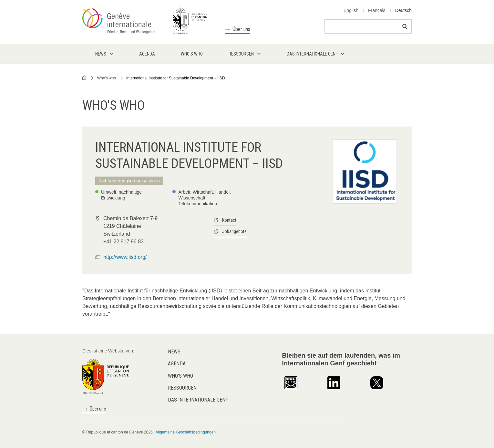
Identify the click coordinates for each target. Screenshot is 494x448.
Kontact (229, 220)
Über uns (241, 29)
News (174, 352)
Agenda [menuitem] (147, 54)
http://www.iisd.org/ (125, 257)
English (351, 10)
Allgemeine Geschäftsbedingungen (186, 432)
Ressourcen (182, 388)
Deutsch (403, 10)
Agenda (177, 364)
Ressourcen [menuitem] (241, 54)
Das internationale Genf (198, 400)
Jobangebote (234, 231)
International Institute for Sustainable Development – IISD (176, 78)
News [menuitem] (101, 54)
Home (85, 78)
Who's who (107, 78)
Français (377, 10)
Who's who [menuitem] (192, 54)
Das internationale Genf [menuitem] (312, 54)
